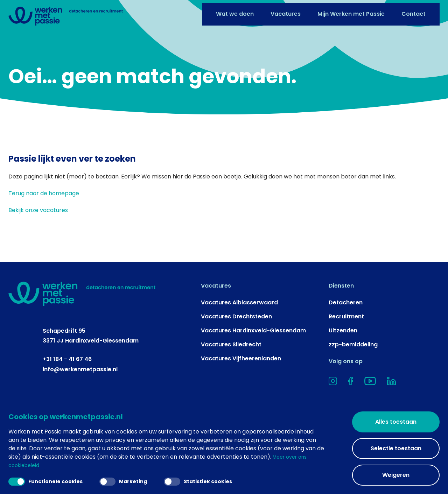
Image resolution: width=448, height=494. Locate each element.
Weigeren (396, 475)
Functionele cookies (48, 480)
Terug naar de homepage (44, 223)
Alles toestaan (396, 422)
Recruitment (346, 347)
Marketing (130, 480)
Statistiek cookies (210, 480)
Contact (414, 11)
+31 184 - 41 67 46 (67, 389)
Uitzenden (343, 361)
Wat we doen (235, 11)
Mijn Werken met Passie (351, 11)
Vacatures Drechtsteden (236, 347)
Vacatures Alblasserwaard (239, 333)
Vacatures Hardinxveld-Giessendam (253, 361)
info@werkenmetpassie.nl (80, 399)
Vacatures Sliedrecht (231, 375)
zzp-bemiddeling (353, 375)
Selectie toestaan (396, 448)
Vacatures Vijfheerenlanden (241, 389)
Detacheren (346, 333)
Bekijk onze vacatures (38, 240)
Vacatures (286, 11)
